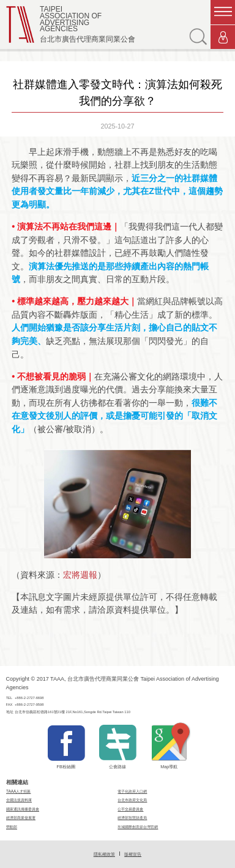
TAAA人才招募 (18, 791)
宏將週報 (80, 575)
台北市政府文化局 (132, 800)
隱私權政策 (104, 854)
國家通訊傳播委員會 (23, 809)
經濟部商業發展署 (21, 817)
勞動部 (12, 827)
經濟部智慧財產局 (132, 817)
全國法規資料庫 (19, 800)
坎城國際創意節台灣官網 (138, 827)
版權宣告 (133, 854)
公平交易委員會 (130, 809)
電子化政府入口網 (132, 791)
